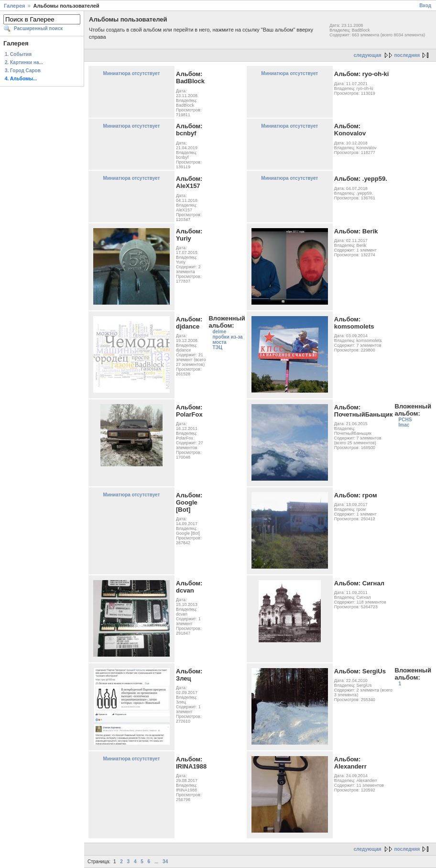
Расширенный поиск (38, 28)
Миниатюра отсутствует (132, 73)
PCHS (405, 420)
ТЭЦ (217, 347)
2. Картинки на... (24, 62)
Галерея (14, 6)
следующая (368, 55)
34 (165, 862)
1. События (18, 54)
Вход (425, 5)
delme (219, 332)
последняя (407, 55)
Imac (404, 425)
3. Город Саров (23, 71)
